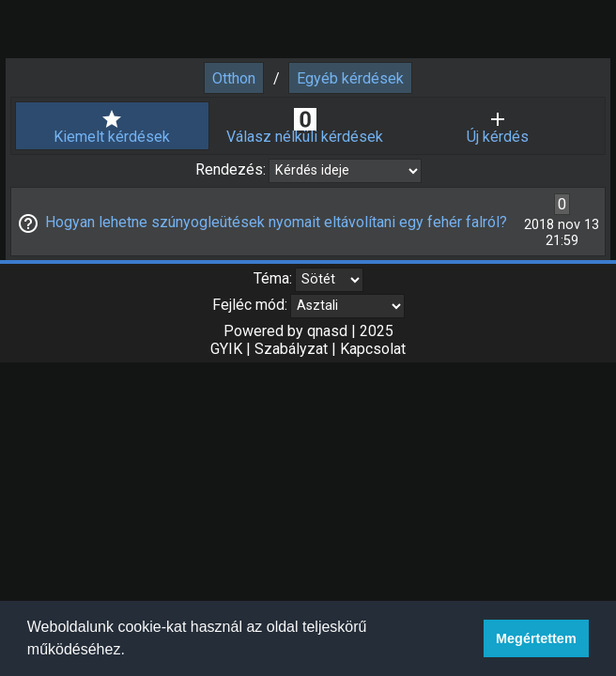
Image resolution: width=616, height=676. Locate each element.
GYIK (226, 349)
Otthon (234, 78)
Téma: (273, 278)
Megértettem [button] (536, 638)
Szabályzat (291, 349)
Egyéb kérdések (350, 78)
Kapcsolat (373, 349)
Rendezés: (232, 169)
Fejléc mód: (250, 305)
